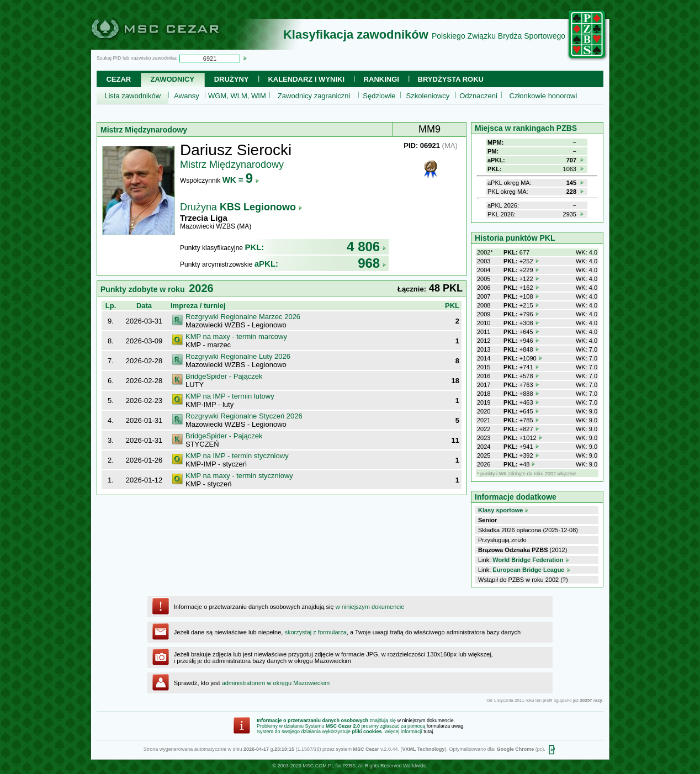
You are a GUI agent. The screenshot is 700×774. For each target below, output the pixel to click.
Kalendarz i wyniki (306, 79)
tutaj (428, 731)
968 (372, 263)
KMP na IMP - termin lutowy (230, 396)
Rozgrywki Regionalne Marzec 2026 (243, 317)
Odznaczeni (478, 96)
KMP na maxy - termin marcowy (236, 336)
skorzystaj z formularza (315, 632)
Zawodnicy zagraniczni (314, 96)
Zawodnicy (173, 79)
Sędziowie (379, 96)
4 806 (367, 246)
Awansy (186, 96)
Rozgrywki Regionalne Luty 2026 (238, 356)
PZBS (349, 766)
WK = (241, 180)
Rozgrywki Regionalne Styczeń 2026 (244, 416)
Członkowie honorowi (543, 96)
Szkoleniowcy (428, 96)
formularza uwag (445, 726)
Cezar (118, 79)
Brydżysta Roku (451, 79)
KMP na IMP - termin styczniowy (237, 456)
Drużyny (232, 79)
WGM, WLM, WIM (237, 96)
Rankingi (381, 79)
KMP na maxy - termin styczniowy (239, 476)
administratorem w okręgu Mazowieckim (276, 683)
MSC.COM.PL (318, 766)
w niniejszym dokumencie (370, 607)
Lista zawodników (132, 96)
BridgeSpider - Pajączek (224, 376)
